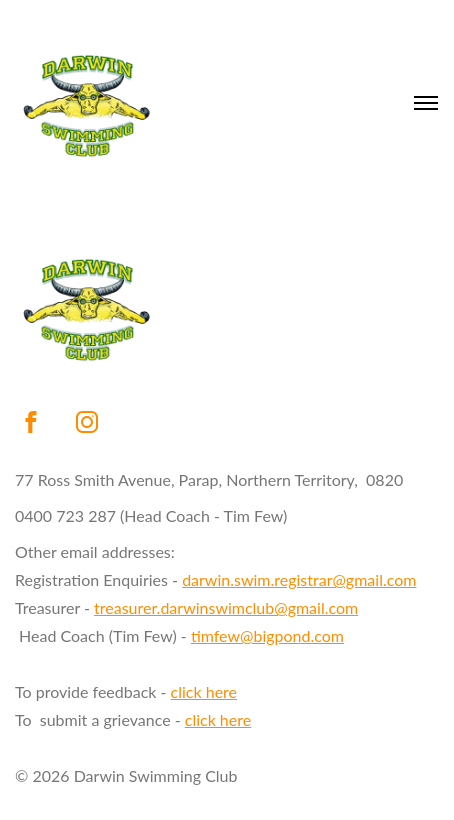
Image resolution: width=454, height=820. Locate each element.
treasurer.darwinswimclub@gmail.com (226, 607)
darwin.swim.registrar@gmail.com (299, 579)
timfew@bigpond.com (267, 635)
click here (204, 691)
